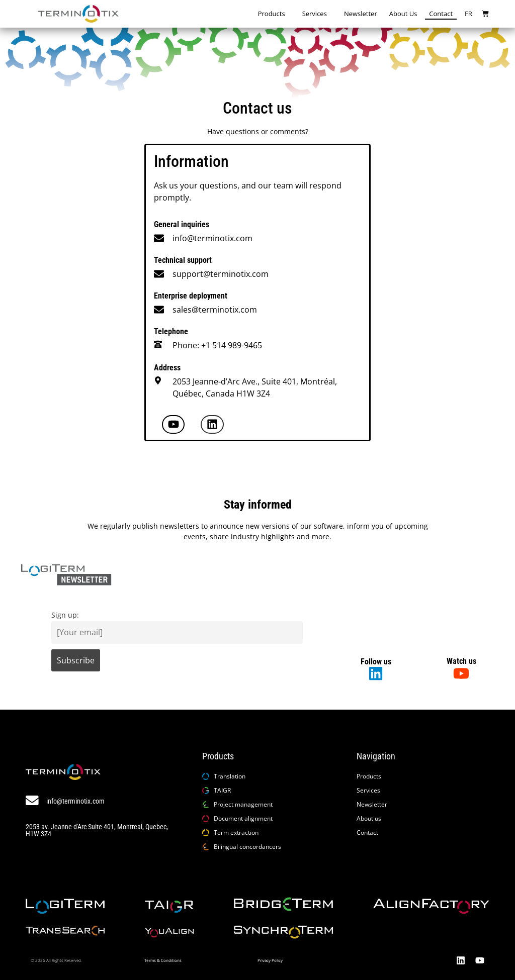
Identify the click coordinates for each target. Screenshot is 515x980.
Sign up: (65, 615)
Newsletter (361, 14)
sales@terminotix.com (215, 310)
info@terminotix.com (212, 238)
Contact (441, 14)
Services (317, 14)
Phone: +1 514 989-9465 (217, 345)
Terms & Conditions (163, 960)
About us (403, 14)
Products (274, 14)
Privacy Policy (270, 960)
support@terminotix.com (221, 274)
